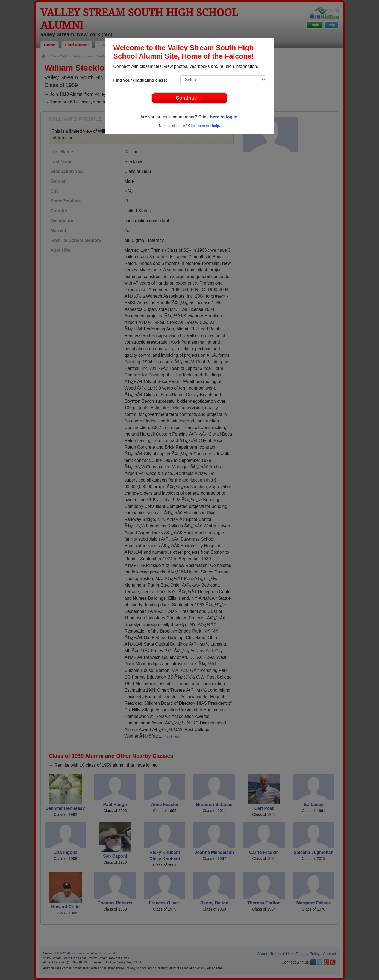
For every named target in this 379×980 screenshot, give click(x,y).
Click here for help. (204, 126)
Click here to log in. (219, 117)
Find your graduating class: (140, 80)
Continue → (189, 98)
